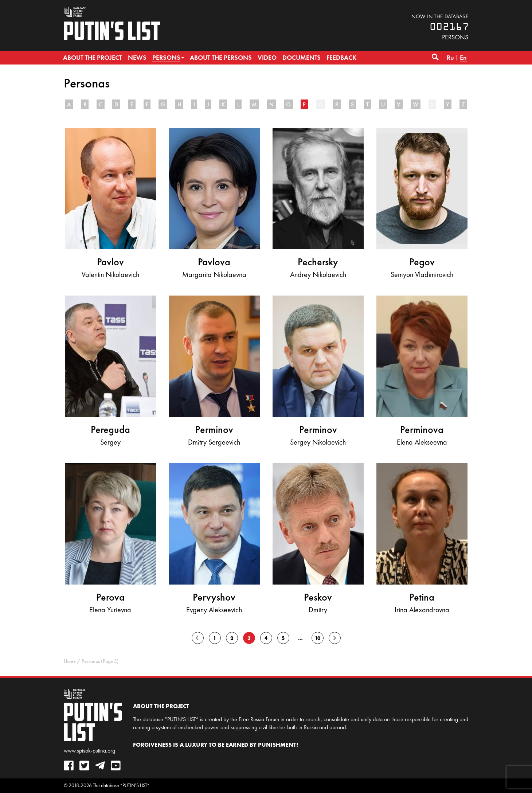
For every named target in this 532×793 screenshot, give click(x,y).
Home (70, 661)
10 (318, 638)
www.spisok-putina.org (89, 751)
